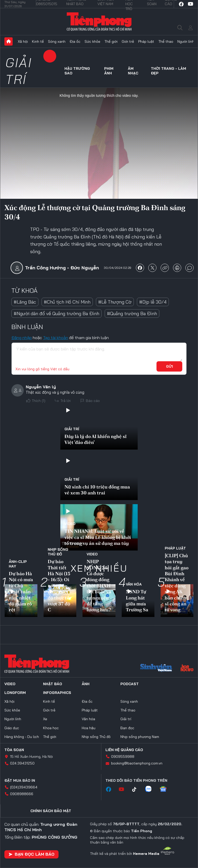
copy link (165, 268)
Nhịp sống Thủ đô (58, 552)
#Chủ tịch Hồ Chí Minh (67, 302)
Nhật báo (53, 684)
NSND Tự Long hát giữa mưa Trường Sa (137, 601)
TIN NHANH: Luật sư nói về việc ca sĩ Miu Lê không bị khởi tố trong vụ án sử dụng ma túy (98, 537)
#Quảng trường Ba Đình (132, 313)
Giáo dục (12, 728)
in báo (177, 268)
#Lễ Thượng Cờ (115, 302)
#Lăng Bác (25, 302)
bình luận (189, 268)
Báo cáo (93, 401)
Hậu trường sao (77, 71)
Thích (39, 401)
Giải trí (19, 71)
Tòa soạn (14, 750)
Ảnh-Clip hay (18, 564)
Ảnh (86, 684)
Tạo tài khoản (56, 338)
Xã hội (23, 41)
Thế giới (111, 41)
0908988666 (22, 794)
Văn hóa (134, 584)
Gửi (170, 366)
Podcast (130, 684)
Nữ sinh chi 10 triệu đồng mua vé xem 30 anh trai (97, 490)
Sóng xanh (57, 41)
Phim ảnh (109, 71)
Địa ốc (75, 41)
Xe (45, 719)
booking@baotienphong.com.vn (137, 763)
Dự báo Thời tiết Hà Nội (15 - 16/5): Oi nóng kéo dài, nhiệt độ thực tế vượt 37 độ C (59, 586)
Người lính (186, 41)
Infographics (57, 693)
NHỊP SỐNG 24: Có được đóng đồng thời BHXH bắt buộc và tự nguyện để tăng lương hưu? (99, 586)
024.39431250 (22, 763)
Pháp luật (146, 41)
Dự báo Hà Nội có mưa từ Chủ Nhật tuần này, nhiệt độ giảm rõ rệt (21, 592)
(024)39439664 (24, 787)
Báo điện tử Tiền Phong (99, 22)
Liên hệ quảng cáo (124, 750)
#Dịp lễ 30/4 (153, 302)
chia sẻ (140, 268)
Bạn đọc (127, 728)
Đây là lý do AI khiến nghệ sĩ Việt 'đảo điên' (96, 439)
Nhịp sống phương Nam (140, 737)
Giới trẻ (128, 41)
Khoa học (51, 728)
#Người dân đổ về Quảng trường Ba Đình (56, 313)
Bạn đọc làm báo (31, 854)
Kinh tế (38, 41)
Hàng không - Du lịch (22, 737)
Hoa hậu (89, 728)
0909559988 (123, 757)
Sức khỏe (92, 41)
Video (70, 524)
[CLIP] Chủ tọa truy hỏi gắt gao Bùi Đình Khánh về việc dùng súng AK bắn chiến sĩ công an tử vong (177, 583)
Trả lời (65, 401)
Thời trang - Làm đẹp (168, 71)
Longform (15, 693)
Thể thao (166, 41)
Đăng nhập (22, 338)
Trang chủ (9, 41)
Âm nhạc (133, 71)
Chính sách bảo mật (51, 811)
